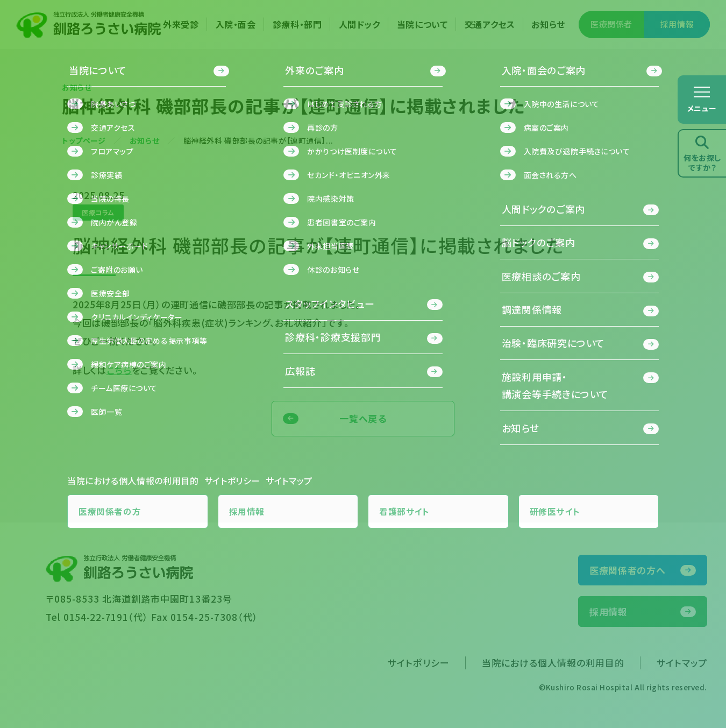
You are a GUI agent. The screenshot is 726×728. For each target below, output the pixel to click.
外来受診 (181, 24)
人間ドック (360, 24)
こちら (119, 370)
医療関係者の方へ (627, 570)
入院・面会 (236, 24)
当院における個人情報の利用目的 (553, 663)
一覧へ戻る (363, 418)
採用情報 (677, 24)
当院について (422, 24)
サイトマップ (682, 663)
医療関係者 (611, 24)
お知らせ (548, 24)
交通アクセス (490, 24)
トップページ (84, 140)
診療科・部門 (297, 24)
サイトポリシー (418, 663)
